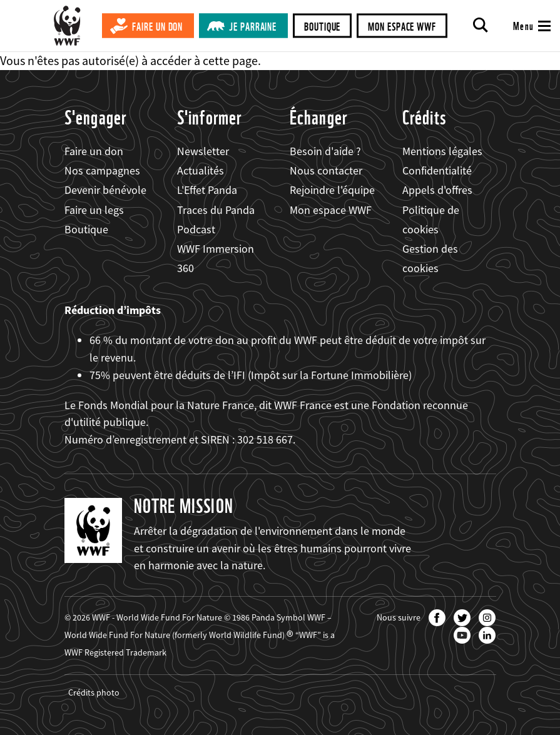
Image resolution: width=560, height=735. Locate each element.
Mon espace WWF (402, 27)
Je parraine (253, 27)
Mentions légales (442, 151)
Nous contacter (326, 170)
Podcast (196, 229)
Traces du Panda (216, 210)
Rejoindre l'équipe (332, 190)
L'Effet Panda (207, 190)
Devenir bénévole (105, 190)
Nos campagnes (102, 170)
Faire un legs (94, 210)
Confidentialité (437, 170)
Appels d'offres (437, 190)
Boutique (322, 27)
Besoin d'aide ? (325, 151)
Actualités (201, 170)
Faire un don (157, 27)
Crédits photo (94, 692)
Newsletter (203, 151)
